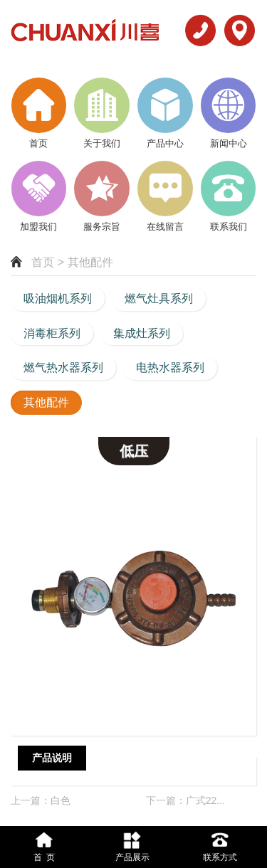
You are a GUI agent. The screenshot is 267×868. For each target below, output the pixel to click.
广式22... (205, 800)
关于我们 (102, 143)
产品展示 (132, 846)
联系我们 (229, 227)
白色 (61, 800)
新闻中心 (229, 143)
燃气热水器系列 (63, 367)
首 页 (44, 846)
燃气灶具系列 (159, 298)
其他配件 (46, 402)
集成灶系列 (142, 333)
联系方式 (221, 846)
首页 (38, 143)
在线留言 (165, 227)
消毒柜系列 (52, 333)
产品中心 (165, 143)
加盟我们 (38, 227)
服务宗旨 (102, 227)
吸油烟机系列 (58, 298)
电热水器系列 (170, 367)
